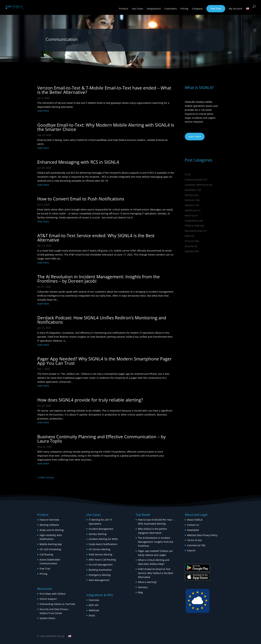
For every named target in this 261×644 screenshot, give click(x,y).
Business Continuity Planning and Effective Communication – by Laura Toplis (101, 439)
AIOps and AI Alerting (52, 530)
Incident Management (101, 529)
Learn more (195, 136)
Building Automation (101, 570)
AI (186, 174)
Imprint (191, 550)
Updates (189, 251)
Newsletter (193, 530)
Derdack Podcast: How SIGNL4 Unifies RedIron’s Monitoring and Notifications (102, 320)
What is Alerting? (147, 582)
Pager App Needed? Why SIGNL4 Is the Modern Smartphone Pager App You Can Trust (105, 361)
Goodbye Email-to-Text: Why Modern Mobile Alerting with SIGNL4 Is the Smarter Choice (106, 127)
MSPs (188, 236)
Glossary (190, 205)
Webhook (94, 610)
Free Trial (216, 9)
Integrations (154, 9)
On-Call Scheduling (50, 549)
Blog (140, 592)
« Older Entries (46, 477)
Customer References (197, 185)
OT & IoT (190, 241)
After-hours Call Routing (102, 560)
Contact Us (193, 525)
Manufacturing (193, 231)
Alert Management (99, 580)
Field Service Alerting (100, 554)
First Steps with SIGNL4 (53, 594)
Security (189, 246)
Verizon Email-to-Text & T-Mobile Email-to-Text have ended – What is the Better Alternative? (104, 90)
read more (43, 111)
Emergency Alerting (100, 575)
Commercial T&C (196, 545)
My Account (236, 9)
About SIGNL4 (195, 520)
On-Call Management (101, 565)
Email (92, 615)
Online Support (48, 599)
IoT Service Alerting (99, 549)
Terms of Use (194, 540)
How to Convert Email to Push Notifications (81, 199)
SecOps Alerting (98, 534)
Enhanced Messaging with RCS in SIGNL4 (78, 162)
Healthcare (191, 210)
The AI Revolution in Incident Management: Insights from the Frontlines (156, 542)
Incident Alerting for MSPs (103, 539)
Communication (194, 180)
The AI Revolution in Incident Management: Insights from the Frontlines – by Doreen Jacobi (99, 279)
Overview (94, 600)
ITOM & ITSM (192, 226)
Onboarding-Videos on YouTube (57, 604)
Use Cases (137, 9)
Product (124, 9)
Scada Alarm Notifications (103, 544)
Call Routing (46, 554)
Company (197, 9)
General (189, 200)
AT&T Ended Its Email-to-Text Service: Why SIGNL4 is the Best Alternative (156, 573)
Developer (190, 190)
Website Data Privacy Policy (202, 535)
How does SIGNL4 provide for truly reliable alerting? (90, 400)
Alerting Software (49, 525)
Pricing (184, 9)
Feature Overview (49, 520)
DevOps (189, 195)
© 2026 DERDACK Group (51, 636)
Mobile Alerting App (51, 544)
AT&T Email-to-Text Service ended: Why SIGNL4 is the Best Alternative (96, 238)
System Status (47, 618)
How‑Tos (190, 215)
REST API (94, 605)
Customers (171, 9)
